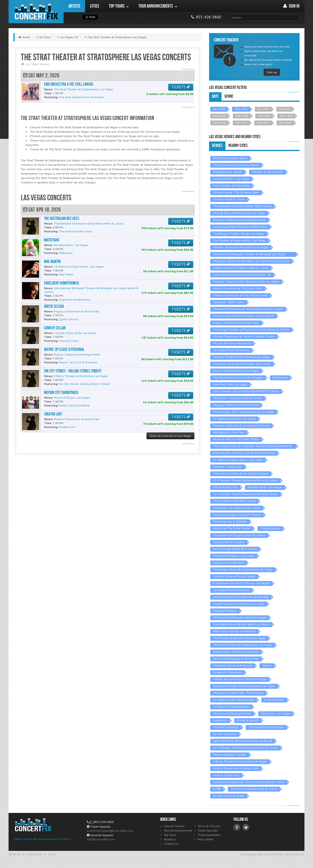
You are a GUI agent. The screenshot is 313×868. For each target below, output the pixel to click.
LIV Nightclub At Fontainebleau (234, 700)
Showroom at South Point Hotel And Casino (242, 364)
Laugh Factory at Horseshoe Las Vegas (239, 604)
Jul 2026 (285, 109)
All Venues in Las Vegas (229, 796)
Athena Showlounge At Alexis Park (236, 659)
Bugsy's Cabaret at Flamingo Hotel (236, 323)
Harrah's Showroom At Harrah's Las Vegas (241, 247)
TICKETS (181, 87)
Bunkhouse (280, 377)
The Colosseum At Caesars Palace (236, 165)
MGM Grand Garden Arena (230, 158)
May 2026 (241, 109)
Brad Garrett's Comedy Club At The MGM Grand (244, 453)
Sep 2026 (242, 116)
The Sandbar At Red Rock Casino (234, 501)
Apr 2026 (219, 109)
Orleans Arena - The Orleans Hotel (236, 192)
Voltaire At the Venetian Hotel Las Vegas (240, 679)
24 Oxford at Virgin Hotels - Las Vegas (238, 460)
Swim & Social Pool (226, 775)
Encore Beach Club (225, 487)
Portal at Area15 (248, 720)
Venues (217, 146)
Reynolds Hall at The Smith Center (236, 439)
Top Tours (170, 835)
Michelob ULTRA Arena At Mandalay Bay (239, 220)
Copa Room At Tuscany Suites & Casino (239, 535)
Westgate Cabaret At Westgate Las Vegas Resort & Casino (251, 261)
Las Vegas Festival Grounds (231, 590)
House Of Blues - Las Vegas (231, 179)
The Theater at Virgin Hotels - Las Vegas (240, 240)
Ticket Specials (208, 830)
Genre (229, 96)
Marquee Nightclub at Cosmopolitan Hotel (241, 425)
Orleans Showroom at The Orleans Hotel (240, 295)
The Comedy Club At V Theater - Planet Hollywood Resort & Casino (252, 446)
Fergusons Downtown (227, 672)
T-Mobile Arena (270, 528)
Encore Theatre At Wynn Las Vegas (236, 371)
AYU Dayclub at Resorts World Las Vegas (240, 617)
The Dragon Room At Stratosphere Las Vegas (243, 569)
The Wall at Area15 (226, 727)
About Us (15, 854)
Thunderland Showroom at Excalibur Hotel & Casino (248, 309)
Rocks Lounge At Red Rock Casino (235, 549)
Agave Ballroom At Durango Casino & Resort (243, 741)
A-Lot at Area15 (274, 700)
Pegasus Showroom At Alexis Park (236, 405)
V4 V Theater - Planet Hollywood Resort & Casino (246, 748)
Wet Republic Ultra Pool (229, 432)
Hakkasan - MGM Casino (229, 302)
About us (170, 839)
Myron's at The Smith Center (232, 528)
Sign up (272, 72)
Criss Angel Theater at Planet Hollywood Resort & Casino (251, 329)
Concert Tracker (174, 826)
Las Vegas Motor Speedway (231, 350)
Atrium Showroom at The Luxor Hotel (238, 288)
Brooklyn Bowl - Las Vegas (265, 487)
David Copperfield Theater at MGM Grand (240, 227)
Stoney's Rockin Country (229, 542)
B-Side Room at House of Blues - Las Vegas (241, 583)
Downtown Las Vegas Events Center (237, 508)
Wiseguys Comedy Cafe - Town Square (238, 693)
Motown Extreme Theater (230, 755)
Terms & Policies (209, 826)
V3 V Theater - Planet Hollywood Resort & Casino (246, 480)
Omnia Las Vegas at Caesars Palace (237, 515)
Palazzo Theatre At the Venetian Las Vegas (242, 357)
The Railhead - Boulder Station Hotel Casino (242, 206)
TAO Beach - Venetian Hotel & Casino (238, 398)
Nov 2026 (286, 116)
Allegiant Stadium (225, 611)
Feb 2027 (263, 123)
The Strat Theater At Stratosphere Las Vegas (243, 645)
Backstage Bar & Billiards (230, 521)
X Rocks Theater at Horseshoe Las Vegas (240, 761)
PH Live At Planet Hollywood (232, 343)
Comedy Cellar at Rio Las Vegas (234, 576)
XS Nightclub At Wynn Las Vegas (234, 419)
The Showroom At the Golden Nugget (238, 377)
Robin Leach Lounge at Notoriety (234, 631)
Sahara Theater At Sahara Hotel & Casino (241, 268)
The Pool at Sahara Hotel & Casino (254, 789)
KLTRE (217, 789)
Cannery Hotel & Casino (229, 199)
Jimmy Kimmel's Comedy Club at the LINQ (241, 597)
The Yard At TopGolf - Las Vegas (234, 556)
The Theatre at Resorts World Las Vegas (239, 638)
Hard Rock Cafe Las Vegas (230, 384)
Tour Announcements (178, 830)
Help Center (206, 839)
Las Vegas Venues (38, 64)
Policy (52, 854)
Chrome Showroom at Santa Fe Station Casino (244, 336)
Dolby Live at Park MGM (229, 563)
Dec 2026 (219, 123)
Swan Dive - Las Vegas (276, 713)
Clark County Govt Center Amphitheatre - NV (242, 275)
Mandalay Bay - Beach (228, 172)
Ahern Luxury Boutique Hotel (232, 713)
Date (215, 96)
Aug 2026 (219, 116)
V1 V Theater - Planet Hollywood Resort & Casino (246, 494)
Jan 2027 (241, 123)
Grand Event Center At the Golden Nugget (241, 473)
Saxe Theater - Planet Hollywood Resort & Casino (246, 391)
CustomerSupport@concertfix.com (110, 831)
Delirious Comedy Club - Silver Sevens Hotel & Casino (249, 782)
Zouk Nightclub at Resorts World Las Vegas (241, 624)
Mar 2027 (285, 123)
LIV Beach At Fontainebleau (231, 707)
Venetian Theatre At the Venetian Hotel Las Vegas (246, 281)
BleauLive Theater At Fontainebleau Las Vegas (244, 686)
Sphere (267, 665)
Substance (220, 720)
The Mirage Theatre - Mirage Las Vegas (239, 233)
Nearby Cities (238, 146)
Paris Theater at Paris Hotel (231, 185)
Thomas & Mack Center (268, 172)
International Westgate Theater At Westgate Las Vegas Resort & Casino (249, 255)
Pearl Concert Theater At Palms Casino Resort (243, 316)
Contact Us (171, 844)
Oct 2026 (264, 116)
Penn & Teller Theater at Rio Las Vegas (239, 213)
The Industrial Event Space (266, 727)
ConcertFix (36, 12)
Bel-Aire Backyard (225, 734)
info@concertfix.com (101, 839)
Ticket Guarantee (209, 835)
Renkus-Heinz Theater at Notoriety (236, 652)
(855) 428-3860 (103, 822)
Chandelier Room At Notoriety (233, 665)
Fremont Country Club (228, 467)
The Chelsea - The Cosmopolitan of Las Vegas (244, 412)
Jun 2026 (263, 109)
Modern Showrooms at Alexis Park (236, 768)
